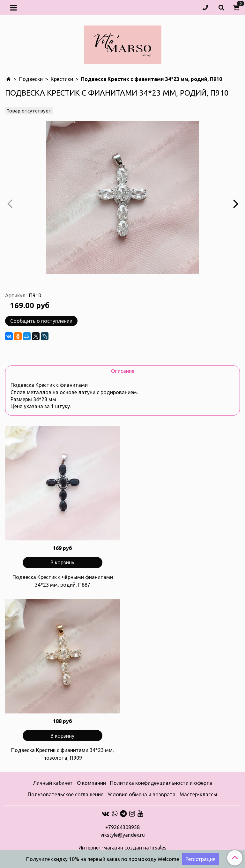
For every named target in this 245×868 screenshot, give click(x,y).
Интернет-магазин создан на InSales (122, 848)
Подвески (31, 79)
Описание (123, 371)
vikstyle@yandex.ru (123, 835)
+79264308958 (122, 827)
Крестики (62, 79)
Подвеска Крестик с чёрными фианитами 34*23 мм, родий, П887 (63, 581)
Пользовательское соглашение (66, 794)
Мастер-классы (198, 794)
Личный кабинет (53, 783)
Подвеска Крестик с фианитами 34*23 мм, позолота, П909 (63, 754)
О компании (91, 783)
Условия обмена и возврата (141, 794)
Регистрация (200, 859)
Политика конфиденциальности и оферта (161, 783)
